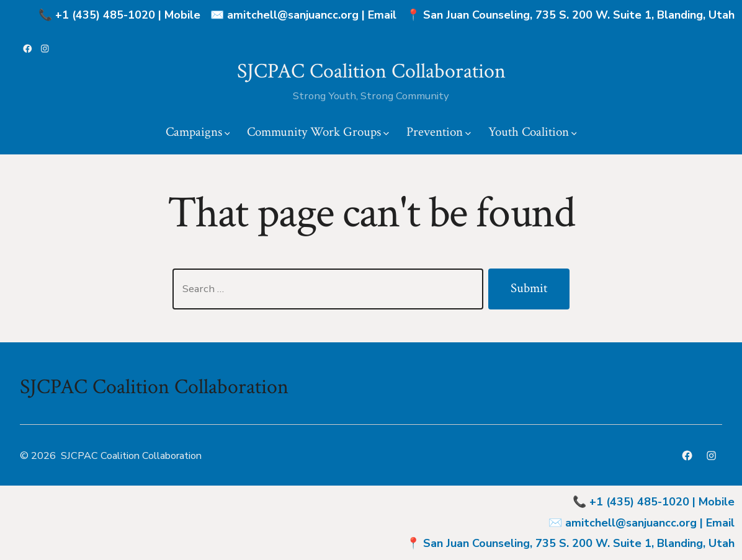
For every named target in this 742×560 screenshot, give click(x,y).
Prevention (439, 132)
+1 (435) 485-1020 (105, 15)
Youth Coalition (533, 132)
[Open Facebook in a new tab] (28, 49)
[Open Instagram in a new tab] (45, 49)
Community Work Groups (318, 132)
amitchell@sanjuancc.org (293, 15)
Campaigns (198, 132)
